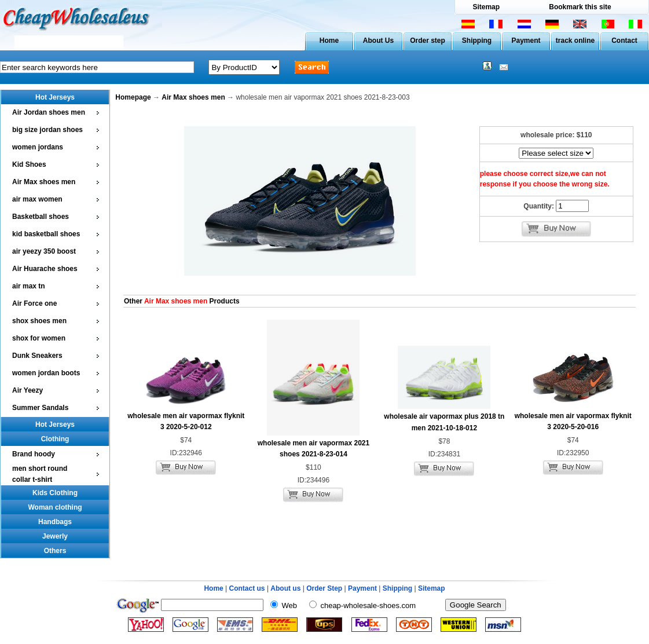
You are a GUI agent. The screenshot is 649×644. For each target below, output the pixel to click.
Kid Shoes (29, 164)
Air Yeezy (27, 390)
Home (329, 41)
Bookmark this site (580, 7)
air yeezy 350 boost (44, 251)
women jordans (38, 147)
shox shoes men (39, 321)
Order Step (325, 588)
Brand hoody (34, 454)
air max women (37, 199)
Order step (428, 41)
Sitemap (486, 7)
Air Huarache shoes (45, 269)
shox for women (39, 338)
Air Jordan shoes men (49, 112)
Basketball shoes (41, 217)
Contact (624, 41)
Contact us (247, 588)
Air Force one (34, 303)
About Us (378, 41)
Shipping (477, 41)
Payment (526, 41)
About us (285, 588)
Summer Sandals (40, 408)
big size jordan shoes (47, 130)
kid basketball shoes (46, 234)
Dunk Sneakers (37, 356)
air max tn (29, 286)
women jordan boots (46, 373)
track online (575, 41)
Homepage (133, 97)
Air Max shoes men (44, 182)
